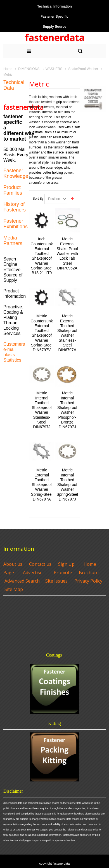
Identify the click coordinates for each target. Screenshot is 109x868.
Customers (14, 344)
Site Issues (56, 581)
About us (13, 564)
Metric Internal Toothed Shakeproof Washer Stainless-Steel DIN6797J (42, 410)
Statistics (12, 360)
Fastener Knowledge (16, 173)
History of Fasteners (15, 207)
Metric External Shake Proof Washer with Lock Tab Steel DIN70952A (67, 253)
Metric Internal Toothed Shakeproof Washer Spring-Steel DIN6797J (67, 484)
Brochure (89, 573)
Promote (63, 573)
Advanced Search (22, 581)
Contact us (40, 564)
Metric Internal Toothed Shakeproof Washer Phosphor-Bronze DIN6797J (67, 410)
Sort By (38, 199)
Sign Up (66, 564)
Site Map (14, 589)
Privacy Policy (88, 581)
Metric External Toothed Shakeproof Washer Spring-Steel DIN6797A (42, 484)
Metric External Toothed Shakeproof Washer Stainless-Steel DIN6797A (67, 333)
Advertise (33, 573)
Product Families (13, 190)
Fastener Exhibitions (16, 224)
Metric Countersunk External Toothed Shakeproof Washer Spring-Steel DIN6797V (42, 333)
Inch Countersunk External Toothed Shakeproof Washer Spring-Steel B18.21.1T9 (42, 256)
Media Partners (13, 241)
